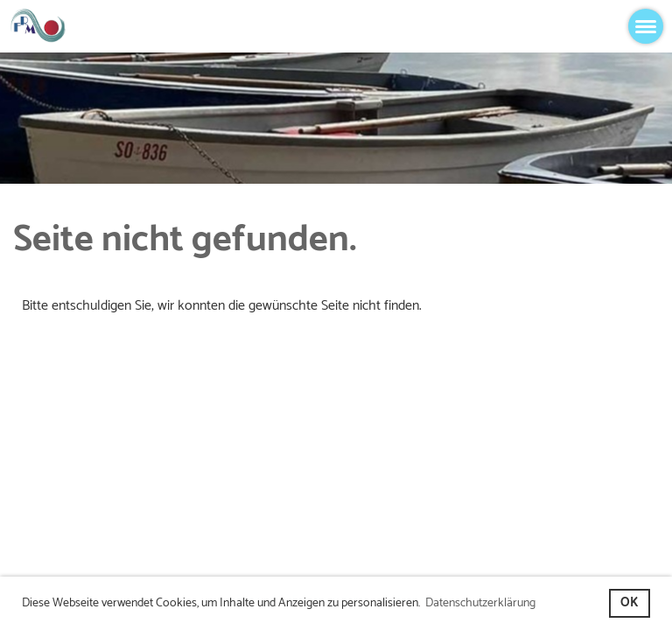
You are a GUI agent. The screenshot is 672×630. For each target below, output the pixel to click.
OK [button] (629, 603)
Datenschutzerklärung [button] (480, 603)
